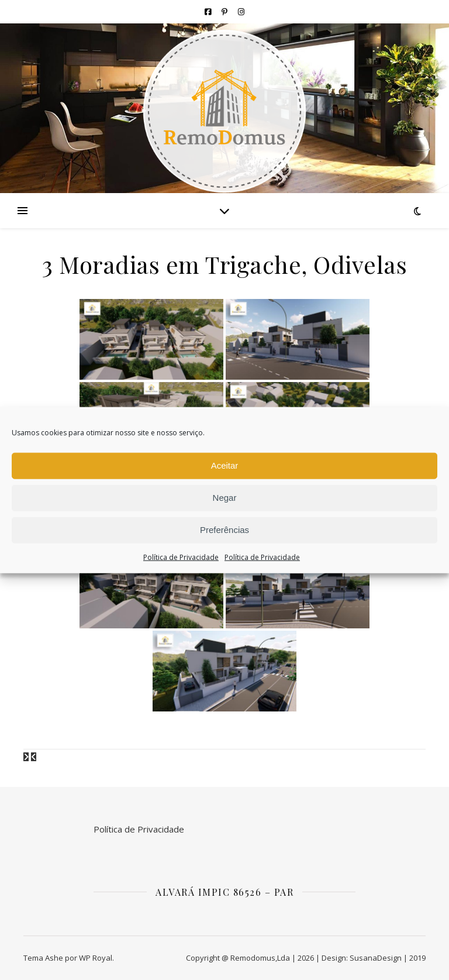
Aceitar (225, 465)
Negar (225, 498)
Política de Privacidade (181, 557)
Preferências (224, 530)
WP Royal (96, 958)
